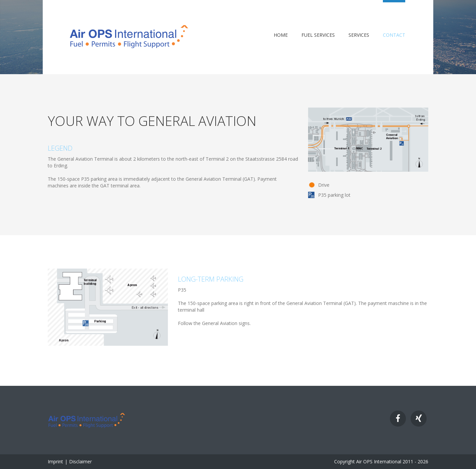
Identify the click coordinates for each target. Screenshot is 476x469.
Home (281, 35)
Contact (394, 35)
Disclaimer (80, 461)
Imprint (55, 461)
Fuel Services (318, 35)
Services (359, 35)
